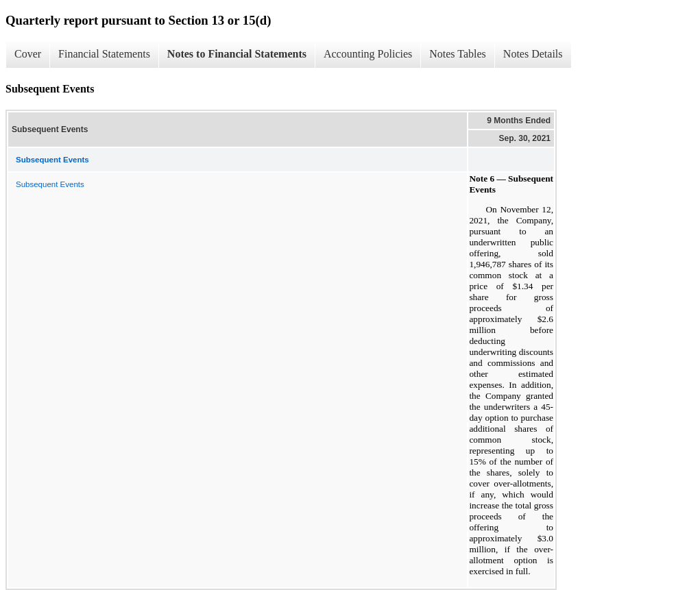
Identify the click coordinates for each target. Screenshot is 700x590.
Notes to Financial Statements (237, 54)
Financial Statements (104, 54)
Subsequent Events (50, 184)
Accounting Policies (368, 54)
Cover (28, 54)
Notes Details (533, 54)
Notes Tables (458, 54)
